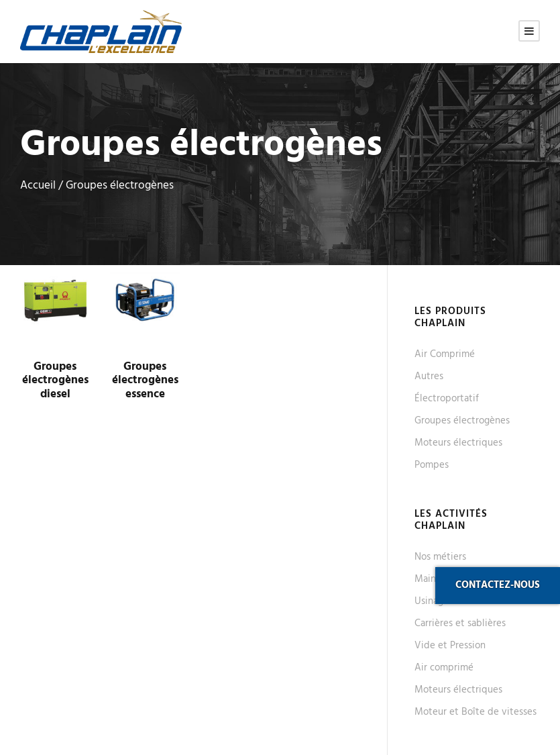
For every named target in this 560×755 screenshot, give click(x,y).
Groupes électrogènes (462, 421)
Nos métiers (440, 557)
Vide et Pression (450, 646)
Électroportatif (447, 399)
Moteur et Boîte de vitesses (475, 712)
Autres (429, 376)
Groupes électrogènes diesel (55, 381)
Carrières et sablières (460, 623)
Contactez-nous (498, 585)
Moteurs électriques (458, 443)
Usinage (432, 601)
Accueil (38, 186)
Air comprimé (444, 668)
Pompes (432, 465)
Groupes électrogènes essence (145, 381)
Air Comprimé (445, 354)
